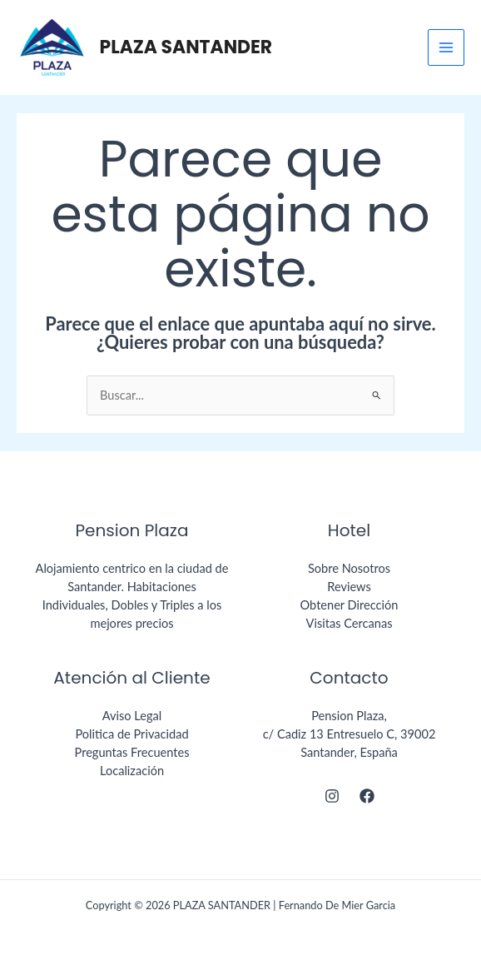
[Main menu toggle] (446, 47)
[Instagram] (332, 796)
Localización (132, 771)
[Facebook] (367, 796)
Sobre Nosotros (349, 568)
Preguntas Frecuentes (132, 752)
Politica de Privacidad (131, 734)
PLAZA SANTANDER (186, 47)
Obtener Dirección (350, 605)
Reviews (349, 587)
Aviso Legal (132, 716)
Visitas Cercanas (350, 623)
